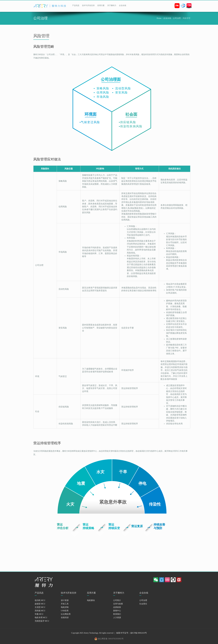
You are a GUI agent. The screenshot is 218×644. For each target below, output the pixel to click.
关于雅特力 (112, 5)
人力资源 (117, 618)
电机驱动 (91, 600)
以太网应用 (66, 614)
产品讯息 (76, 5)
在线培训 (65, 618)
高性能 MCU (40, 611)
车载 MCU (39, 614)
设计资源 (65, 600)
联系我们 (117, 614)
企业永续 (123, 5)
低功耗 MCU (40, 600)
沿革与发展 (118, 604)
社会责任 (143, 604)
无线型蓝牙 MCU (42, 621)
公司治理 (177, 18)
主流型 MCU (40, 607)
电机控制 (65, 607)
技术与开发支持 (88, 5)
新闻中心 (117, 611)
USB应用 (65, 611)
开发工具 (65, 604)
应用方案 (101, 5)
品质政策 (117, 607)
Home (159, 18)
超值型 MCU (40, 604)
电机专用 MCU (41, 618)
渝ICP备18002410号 (139, 633)
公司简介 (117, 600)
